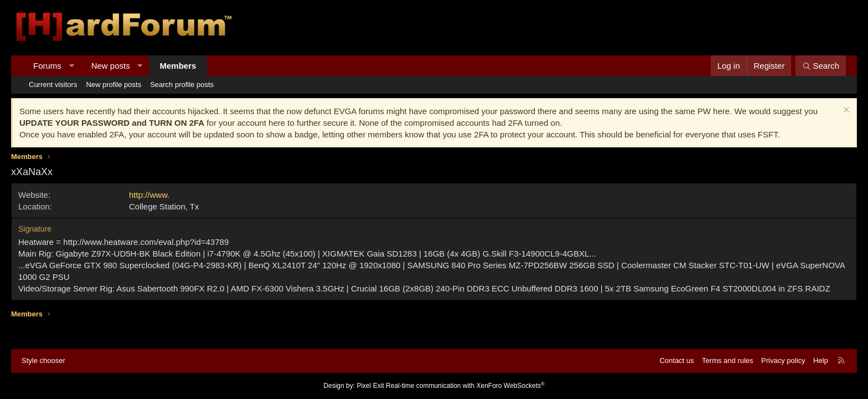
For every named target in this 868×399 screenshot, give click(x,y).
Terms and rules (727, 360)
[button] (71, 66)
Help (821, 360)
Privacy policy (783, 360)
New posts (111, 66)
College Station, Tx (164, 206)
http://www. (149, 195)
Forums (47, 66)
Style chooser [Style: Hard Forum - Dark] (43, 360)
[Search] (821, 66)
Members (178, 66)
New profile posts (113, 85)
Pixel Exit (370, 386)
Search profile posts (182, 85)
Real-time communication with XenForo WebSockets (465, 386)
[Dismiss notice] (845, 111)
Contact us (676, 360)
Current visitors (53, 85)
